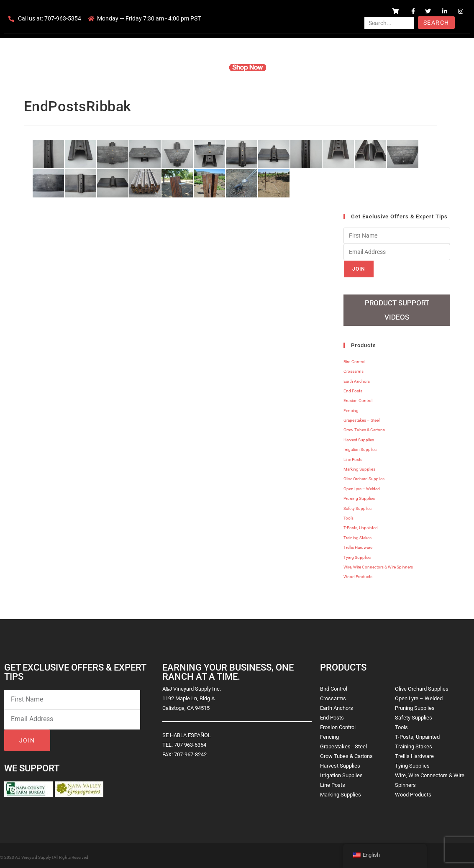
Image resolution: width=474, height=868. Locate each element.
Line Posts (353, 457)
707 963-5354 (190, 742)
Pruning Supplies (359, 495)
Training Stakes (357, 535)
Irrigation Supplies (360, 447)
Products (209, 67)
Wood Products (358, 574)
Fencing (351, 408)
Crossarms (354, 368)
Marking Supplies (359, 466)
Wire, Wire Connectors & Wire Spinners (378, 564)
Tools (348, 515)
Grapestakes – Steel (361, 417)
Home (149, 67)
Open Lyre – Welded (362, 486)
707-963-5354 (63, 18)
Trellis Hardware (358, 544)
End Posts (353, 388)
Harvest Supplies (359, 437)
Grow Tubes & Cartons (364, 427)
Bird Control (354, 359)
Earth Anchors (357, 378)
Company (177, 67)
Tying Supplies (357, 554)
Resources (288, 67)
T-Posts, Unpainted (361, 525)
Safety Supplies (357, 506)
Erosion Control (358, 398)
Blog (352, 67)
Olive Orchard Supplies (364, 476)
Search (436, 23)
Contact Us (324, 67)
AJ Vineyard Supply (33, 854)
